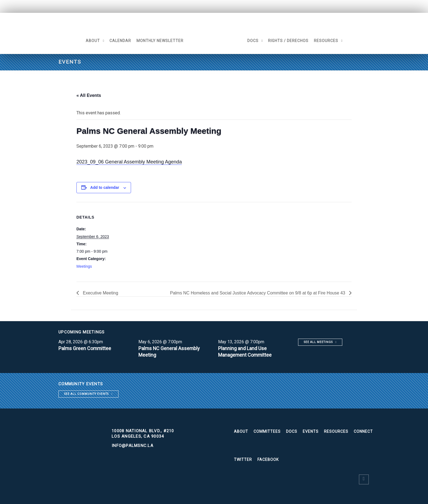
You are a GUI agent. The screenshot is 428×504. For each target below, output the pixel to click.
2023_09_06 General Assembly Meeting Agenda (129, 162)
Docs (253, 41)
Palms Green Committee (85, 348)
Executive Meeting (100, 293)
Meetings (84, 266)
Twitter (243, 460)
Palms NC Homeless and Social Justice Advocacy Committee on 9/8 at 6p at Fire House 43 (257, 293)
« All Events (89, 95)
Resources (327, 41)
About (92, 41)
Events (311, 431)
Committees (267, 431)
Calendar (120, 41)
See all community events (86, 394)
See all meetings (318, 342)
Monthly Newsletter (159, 41)
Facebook (268, 460)
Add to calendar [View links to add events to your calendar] (105, 187)
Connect (363, 431)
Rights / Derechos (289, 41)
